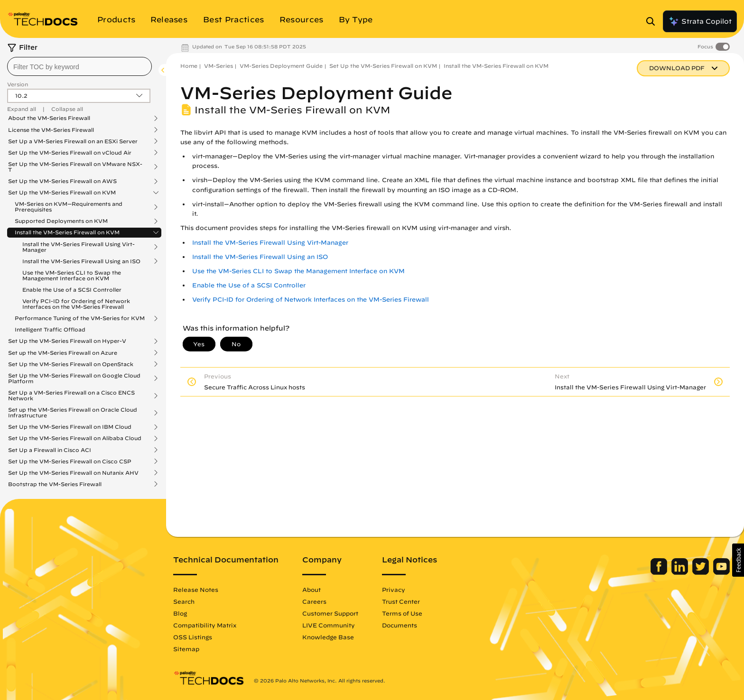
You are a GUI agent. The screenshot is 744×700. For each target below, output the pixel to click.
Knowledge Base (328, 637)
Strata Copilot (700, 21)
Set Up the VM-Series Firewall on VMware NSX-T (75, 167)
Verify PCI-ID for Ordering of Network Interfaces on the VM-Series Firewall (76, 304)
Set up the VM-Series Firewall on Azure (63, 353)
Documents (400, 625)
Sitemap (186, 649)
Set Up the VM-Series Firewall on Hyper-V (67, 341)
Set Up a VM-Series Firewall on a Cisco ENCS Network (71, 396)
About (312, 589)
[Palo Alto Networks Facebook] (660, 572)
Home (189, 66)
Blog (180, 613)
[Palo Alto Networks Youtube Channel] (721, 572)
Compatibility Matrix (205, 625)
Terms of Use (402, 613)
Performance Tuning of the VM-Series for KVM (80, 318)
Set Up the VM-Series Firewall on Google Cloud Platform (74, 378)
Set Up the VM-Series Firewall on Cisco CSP (70, 461)
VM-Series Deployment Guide (281, 66)
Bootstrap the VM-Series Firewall (55, 484)
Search (184, 601)
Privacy (394, 589)
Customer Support (330, 613)
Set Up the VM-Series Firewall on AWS (62, 181)
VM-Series (219, 66)
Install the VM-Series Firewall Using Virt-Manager (79, 247)
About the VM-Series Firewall (49, 118)
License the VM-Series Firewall (51, 130)
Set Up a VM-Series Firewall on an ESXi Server (73, 141)
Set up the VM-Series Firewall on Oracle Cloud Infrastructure (73, 413)
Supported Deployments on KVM (61, 221)
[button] (738, 560)
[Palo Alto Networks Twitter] (702, 572)
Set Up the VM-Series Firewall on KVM (62, 193)
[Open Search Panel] (653, 21)
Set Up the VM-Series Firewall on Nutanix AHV (73, 473)
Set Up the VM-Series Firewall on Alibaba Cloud (75, 438)
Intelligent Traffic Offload (50, 329)
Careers (314, 601)
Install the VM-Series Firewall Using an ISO (81, 261)
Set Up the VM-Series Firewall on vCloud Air (70, 153)
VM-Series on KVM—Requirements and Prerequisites (69, 207)
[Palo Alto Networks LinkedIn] (681, 572)
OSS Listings (193, 637)
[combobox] (79, 66)
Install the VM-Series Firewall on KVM (67, 232)
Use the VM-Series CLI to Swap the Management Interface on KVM (72, 275)
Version (18, 84)
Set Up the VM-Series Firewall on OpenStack (71, 364)
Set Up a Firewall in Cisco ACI (50, 450)
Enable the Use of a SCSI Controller (72, 290)
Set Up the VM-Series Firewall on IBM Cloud (70, 427)
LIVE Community (329, 625)
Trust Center (401, 601)
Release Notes (196, 589)
